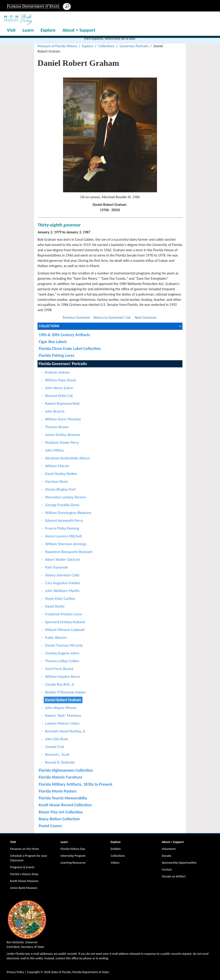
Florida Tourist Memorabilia (63, 798)
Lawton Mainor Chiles (62, 723)
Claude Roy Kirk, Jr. (60, 684)
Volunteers (169, 849)
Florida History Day (73, 849)
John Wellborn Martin (62, 591)
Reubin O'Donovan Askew (65, 692)
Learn (28, 30)
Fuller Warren (56, 638)
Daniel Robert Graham (63, 700)
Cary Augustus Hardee (63, 583)
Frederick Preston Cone (63, 614)
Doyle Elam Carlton (60, 599)
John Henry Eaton (59, 388)
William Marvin (57, 466)
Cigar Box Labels (53, 342)
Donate (166, 856)
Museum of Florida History (57, 46)
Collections (106, 46)
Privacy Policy (15, 972)
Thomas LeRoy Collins (62, 661)
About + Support (79, 30)
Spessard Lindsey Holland (65, 622)
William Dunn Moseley (63, 419)
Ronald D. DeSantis (60, 762)
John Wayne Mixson (61, 708)
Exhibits (116, 849)
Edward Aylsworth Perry (64, 521)
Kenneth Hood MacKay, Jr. (66, 731)
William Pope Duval (60, 380)
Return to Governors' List (112, 317)
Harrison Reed (56, 482)
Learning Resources (73, 863)
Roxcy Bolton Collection (59, 819)
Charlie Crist (55, 747)
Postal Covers (50, 826)
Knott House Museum (24, 881)
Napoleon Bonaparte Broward (69, 552)
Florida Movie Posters (58, 791)
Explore (48, 30)
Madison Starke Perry (62, 443)
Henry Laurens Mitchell (63, 536)
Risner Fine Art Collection (61, 812)
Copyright (33, 972)
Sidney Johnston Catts (62, 575)
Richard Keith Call (59, 396)
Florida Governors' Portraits (63, 364)
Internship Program (73, 856)
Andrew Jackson (57, 372)
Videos (115, 863)
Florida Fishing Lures (56, 355)
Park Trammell (56, 567)
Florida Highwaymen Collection (66, 770)
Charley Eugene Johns (62, 653)
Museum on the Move (25, 849)
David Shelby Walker (61, 474)
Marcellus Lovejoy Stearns (66, 497)
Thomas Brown (57, 427)
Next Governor (146, 317)
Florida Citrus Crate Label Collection (70, 348)
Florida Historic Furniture (60, 777)
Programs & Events (22, 867)
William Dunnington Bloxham (68, 513)
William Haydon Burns (63, 677)
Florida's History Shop (24, 874)
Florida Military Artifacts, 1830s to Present (76, 784)
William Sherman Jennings (66, 544)
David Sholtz (55, 606)
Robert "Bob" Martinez (63, 716)
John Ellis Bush (57, 739)
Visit (11, 30)
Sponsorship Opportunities (179, 863)
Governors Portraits (134, 46)
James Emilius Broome (63, 435)
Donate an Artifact (174, 876)
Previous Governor (76, 317)
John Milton (55, 450)
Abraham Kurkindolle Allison (67, 458)
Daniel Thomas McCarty (64, 645)
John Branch (55, 411)
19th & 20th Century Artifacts (64, 335)
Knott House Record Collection (65, 805)
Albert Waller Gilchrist (63, 560)
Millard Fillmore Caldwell (65, 630)
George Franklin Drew (62, 505)
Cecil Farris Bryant (59, 669)
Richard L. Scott (57, 755)
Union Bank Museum (24, 888)
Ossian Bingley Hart (60, 489)
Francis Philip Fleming (62, 528)
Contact (167, 870)
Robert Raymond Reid (62, 403)
